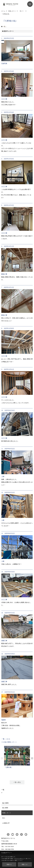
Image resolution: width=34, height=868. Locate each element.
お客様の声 (6, 823)
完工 (4, 818)
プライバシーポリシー (19, 859)
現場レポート (7, 813)
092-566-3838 (9, 846)
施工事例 (5, 808)
